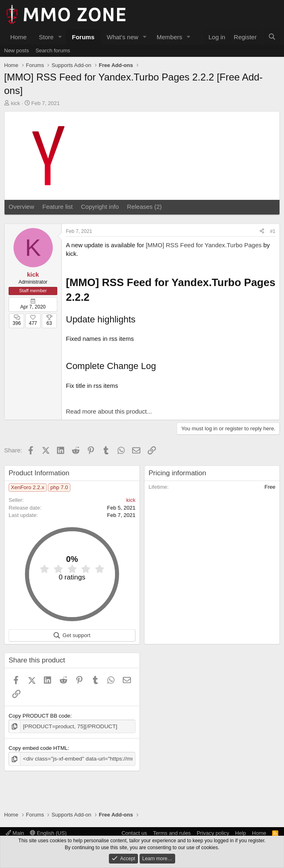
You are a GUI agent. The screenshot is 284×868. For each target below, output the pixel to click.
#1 (273, 231)
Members (170, 37)
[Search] (272, 37)
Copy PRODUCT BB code (39, 716)
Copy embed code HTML (38, 748)
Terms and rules (172, 833)
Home (18, 37)
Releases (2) (144, 207)
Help (241, 833)
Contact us (134, 833)
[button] (60, 37)
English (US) (48, 833)
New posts (17, 50)
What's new (123, 37)
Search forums (53, 50)
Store (46, 37)
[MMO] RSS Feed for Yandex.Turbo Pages (204, 245)
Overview (21, 207)
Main (15, 833)
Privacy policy (213, 833)
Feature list (58, 207)
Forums (83, 37)
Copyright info (100, 207)
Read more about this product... (109, 411)
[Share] (262, 232)
